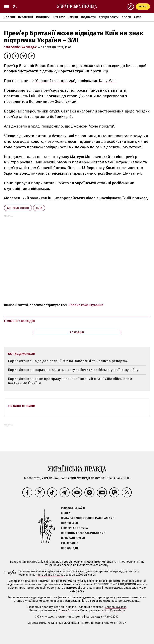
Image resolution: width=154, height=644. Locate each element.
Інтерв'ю (59, 17)
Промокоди (69, 548)
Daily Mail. (108, 81)
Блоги (126, 17)
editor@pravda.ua (113, 610)
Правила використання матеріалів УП (88, 518)
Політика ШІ (69, 523)
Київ (39, 208)
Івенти (73, 17)
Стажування (70, 543)
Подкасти (88, 17)
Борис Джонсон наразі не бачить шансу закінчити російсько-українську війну (73, 370)
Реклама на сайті (73, 508)
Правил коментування (86, 305)
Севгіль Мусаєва (116, 607)
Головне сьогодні (19, 321)
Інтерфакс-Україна (51, 575)
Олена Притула (69, 610)
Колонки (43, 17)
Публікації (25, 17)
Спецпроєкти (109, 17)
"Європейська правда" (21, 47)
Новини (9, 17)
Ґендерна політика (74, 528)
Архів (138, 17)
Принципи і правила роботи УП (83, 533)
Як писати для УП (73, 538)
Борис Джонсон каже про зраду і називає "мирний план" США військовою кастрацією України (70, 381)
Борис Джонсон (18, 208)
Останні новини (22, 406)
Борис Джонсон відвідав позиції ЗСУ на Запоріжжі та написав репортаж (68, 361)
